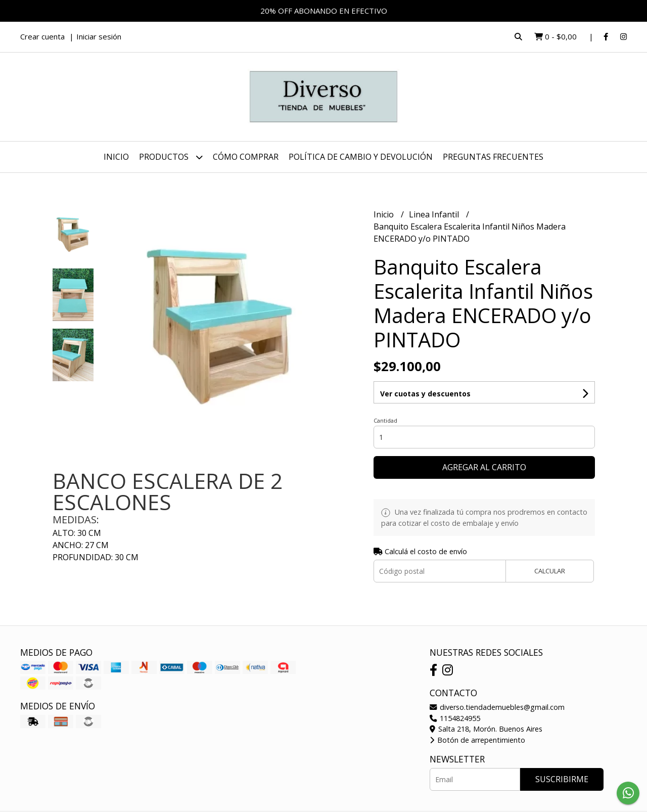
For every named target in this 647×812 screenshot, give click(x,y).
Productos (171, 157)
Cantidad (385, 420)
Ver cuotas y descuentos (425, 394)
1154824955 (455, 718)
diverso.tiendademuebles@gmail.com (497, 707)
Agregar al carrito (484, 467)
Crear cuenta (42, 36)
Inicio (116, 157)
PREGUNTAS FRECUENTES (493, 157)
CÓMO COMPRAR (246, 157)
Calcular (550, 571)
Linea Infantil (435, 214)
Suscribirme (562, 779)
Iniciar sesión (99, 36)
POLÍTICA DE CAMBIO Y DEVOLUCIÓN (361, 157)
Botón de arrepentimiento (477, 740)
